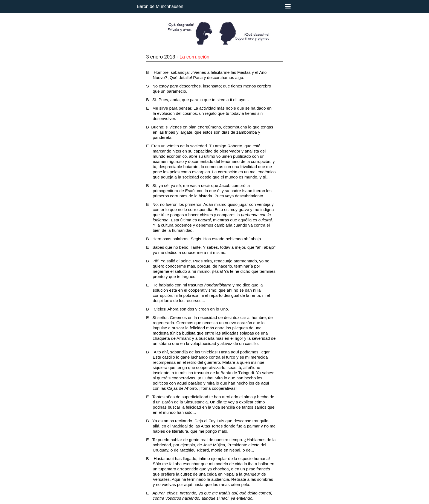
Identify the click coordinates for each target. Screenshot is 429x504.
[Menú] (288, 7)
